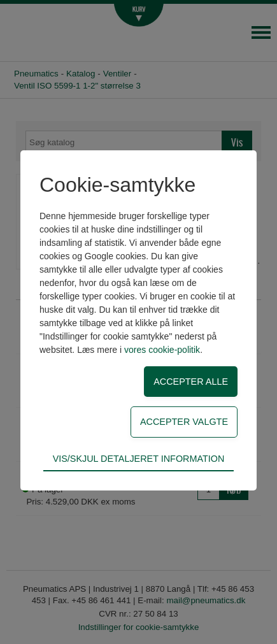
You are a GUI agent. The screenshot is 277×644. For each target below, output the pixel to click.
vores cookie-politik (162, 350)
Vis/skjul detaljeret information (139, 459)
